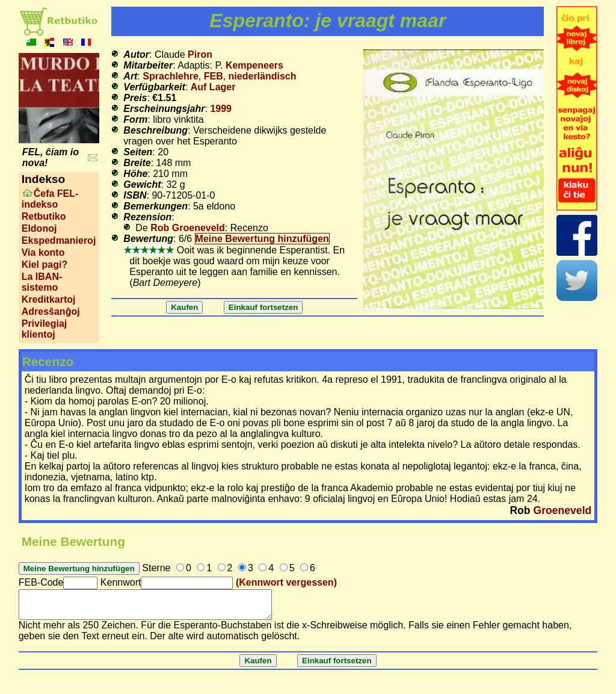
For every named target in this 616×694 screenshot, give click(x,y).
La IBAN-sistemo (42, 282)
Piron (200, 54)
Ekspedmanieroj (59, 240)
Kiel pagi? (45, 265)
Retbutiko (44, 216)
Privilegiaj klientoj (45, 329)
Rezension (147, 217)
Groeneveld (562, 510)
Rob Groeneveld (188, 228)
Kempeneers (254, 65)
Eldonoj (39, 228)
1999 (221, 109)
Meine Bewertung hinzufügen (262, 239)
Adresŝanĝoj (51, 311)
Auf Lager (213, 87)
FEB (214, 76)
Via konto (43, 253)
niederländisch (263, 76)
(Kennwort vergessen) (286, 582)
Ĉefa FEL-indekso (50, 199)
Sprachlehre (170, 76)
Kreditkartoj (49, 299)
